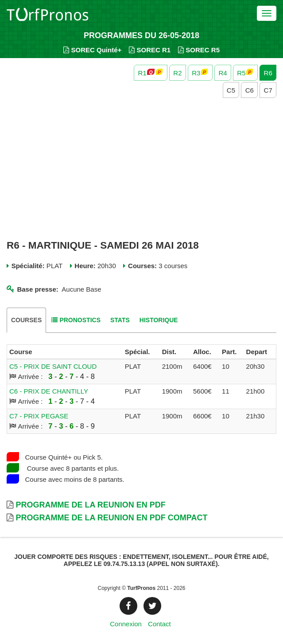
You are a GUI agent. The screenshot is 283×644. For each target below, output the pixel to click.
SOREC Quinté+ (92, 50)
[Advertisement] (141, 169)
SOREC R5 (199, 50)
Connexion (126, 624)
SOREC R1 (150, 50)
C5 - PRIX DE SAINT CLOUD (53, 366)
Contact (159, 624)
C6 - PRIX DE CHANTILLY (49, 391)
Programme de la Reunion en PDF (90, 505)
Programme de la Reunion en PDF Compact (111, 518)
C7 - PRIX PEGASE (39, 416)
